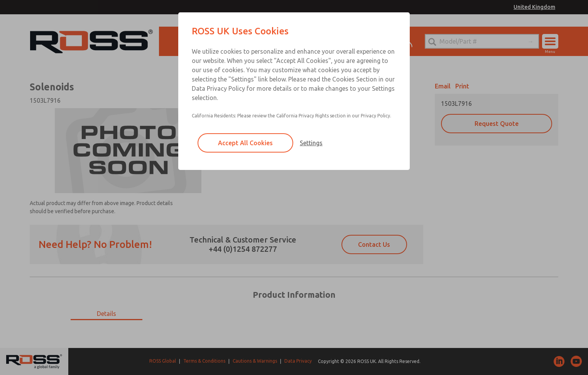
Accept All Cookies (245, 143)
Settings (311, 143)
